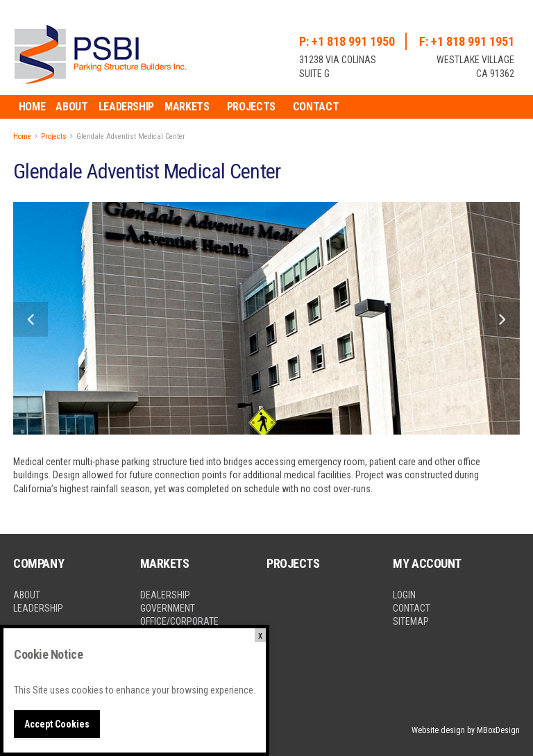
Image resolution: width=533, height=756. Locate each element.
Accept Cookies (57, 724)
